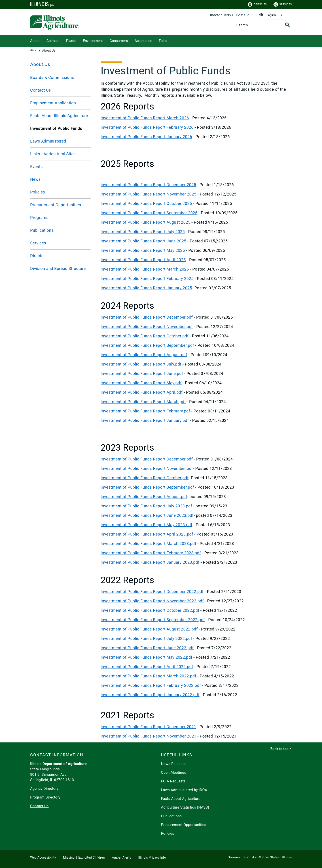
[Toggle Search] (287, 25)
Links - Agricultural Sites (53, 154)
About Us (40, 64)
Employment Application (53, 103)
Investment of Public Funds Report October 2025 (146, 203)
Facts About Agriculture (181, 799)
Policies (38, 192)
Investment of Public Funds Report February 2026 (147, 127)
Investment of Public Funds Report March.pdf (143, 402)
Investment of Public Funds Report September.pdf (147, 345)
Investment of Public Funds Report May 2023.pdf (146, 525)
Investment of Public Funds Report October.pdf (145, 336)
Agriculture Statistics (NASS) (185, 807)
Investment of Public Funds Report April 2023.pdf (147, 534)
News (35, 179)
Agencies (257, 4)
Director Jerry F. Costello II (231, 15)
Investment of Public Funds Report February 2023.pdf (151, 553)
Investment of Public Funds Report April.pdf (142, 392)
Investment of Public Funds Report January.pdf (145, 420)
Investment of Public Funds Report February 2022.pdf (151, 685)
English (271, 15)
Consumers (119, 41)
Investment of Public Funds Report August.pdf (144, 355)
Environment (93, 41)
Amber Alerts (122, 857)
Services (283, 4)
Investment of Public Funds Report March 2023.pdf (148, 543)
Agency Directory (44, 789)
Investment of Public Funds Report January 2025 (146, 288)
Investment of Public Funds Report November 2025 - (150, 194)
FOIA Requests (173, 781)
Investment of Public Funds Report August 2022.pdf (149, 629)
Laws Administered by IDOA (184, 790)
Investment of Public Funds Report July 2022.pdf (146, 638)
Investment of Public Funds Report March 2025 (145, 269)
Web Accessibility (43, 857)
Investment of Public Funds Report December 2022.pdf (152, 592)
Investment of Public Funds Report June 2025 (143, 241)
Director (38, 256)
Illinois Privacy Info (152, 857)
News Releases (174, 764)
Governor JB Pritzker (243, 857)
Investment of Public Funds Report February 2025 (147, 278)
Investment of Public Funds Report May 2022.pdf (146, 657)
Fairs (163, 41)
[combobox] (275, 15)
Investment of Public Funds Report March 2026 (145, 118)
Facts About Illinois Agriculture (59, 116)
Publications (42, 230)
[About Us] (49, 50)
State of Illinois (281, 857)
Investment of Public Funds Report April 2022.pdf (147, 667)
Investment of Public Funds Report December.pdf (147, 317)
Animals (53, 41)
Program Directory (45, 797)
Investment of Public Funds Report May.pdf (141, 383)
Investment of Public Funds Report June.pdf (142, 373)
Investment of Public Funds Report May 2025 (143, 250)
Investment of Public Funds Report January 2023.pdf (150, 562)
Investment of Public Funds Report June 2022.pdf (147, 648)
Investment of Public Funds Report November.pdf (147, 327)
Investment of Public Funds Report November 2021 (148, 736)
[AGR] (34, 50)
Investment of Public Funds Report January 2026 (146, 137)
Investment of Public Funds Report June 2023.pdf (147, 515)
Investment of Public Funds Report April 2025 (143, 260)
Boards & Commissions (52, 77)
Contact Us (41, 90)
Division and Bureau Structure (58, 268)
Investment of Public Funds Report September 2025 (149, 213)
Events (36, 167)
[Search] (262, 25)
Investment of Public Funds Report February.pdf (145, 411)
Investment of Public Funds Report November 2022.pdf (152, 601)
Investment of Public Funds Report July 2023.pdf (146, 506)
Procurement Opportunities (56, 205)
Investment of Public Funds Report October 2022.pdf (150, 610)
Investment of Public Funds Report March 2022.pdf (148, 676)
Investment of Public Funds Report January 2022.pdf (150, 695)
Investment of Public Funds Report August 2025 (145, 222)
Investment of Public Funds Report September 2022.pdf (153, 620)
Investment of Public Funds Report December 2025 (148, 185)
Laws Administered (48, 141)
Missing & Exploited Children (84, 857)
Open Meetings (174, 772)
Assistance (143, 41)
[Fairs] (170, 40)
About (35, 41)
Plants (71, 41)
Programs (39, 218)
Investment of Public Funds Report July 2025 (143, 232)
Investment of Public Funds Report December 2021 (148, 727)
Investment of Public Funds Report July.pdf (141, 364)
